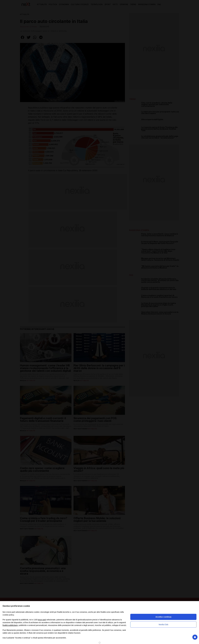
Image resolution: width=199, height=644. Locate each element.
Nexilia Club (163, 625)
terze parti (42, 620)
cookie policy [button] (8, 615)
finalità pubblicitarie (10, 625)
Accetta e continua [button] (163, 617)
